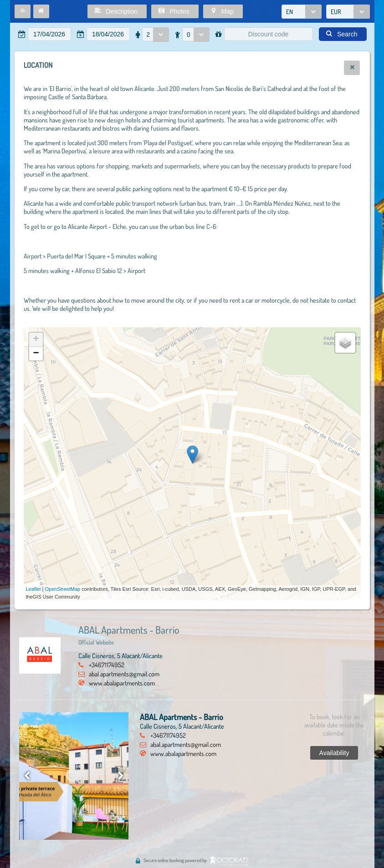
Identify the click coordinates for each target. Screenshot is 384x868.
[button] (23, 11)
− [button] (36, 354)
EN (289, 12)
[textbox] (49, 34)
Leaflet (33, 589)
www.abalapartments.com (122, 683)
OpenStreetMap (63, 589)
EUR (336, 12)
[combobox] (302, 12)
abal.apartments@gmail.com (124, 674)
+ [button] (36, 340)
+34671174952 (107, 665)
